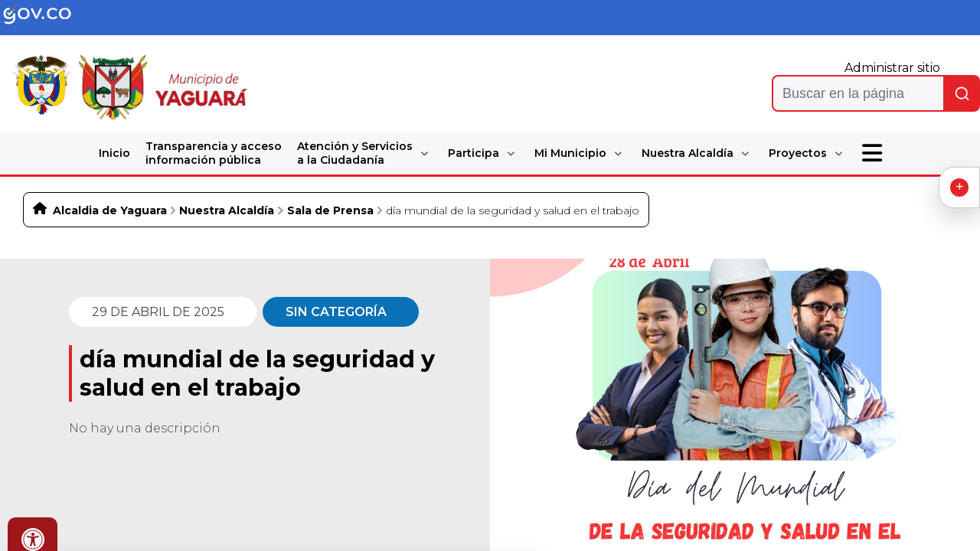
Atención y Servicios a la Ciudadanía (355, 153)
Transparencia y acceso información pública (214, 153)
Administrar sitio (892, 68)
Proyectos (798, 153)
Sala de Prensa (330, 210)
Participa (474, 153)
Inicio (114, 153)
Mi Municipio (570, 153)
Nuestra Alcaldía (688, 153)
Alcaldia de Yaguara (110, 210)
